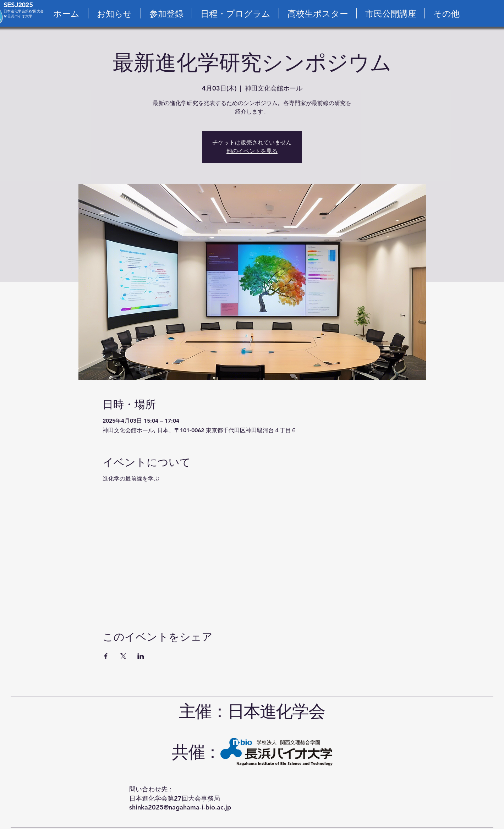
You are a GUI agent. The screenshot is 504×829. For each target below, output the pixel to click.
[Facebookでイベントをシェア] (106, 656)
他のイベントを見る (252, 151)
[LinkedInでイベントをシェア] (141, 656)
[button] (446, 13)
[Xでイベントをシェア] (123, 656)
